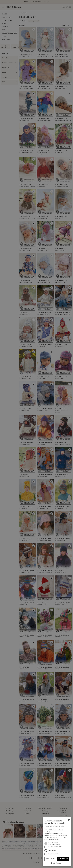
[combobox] (69, 820)
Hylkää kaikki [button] (50, 859)
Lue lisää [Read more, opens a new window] (57, 839)
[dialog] (57, 842)
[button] (57, 863)
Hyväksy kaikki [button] (63, 859)
